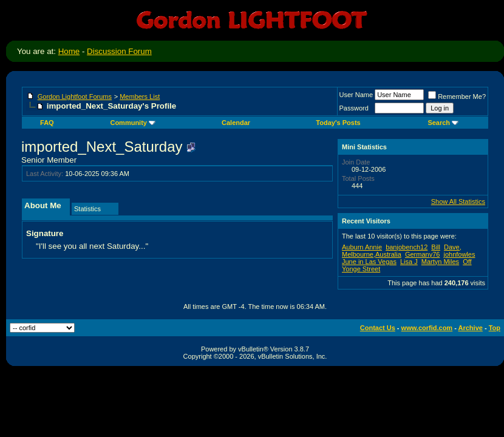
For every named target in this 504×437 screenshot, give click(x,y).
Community (133, 123)
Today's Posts (338, 123)
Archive (471, 328)
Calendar (236, 123)
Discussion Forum (119, 51)
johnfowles (459, 254)
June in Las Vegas (369, 262)
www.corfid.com (427, 328)
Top (495, 328)
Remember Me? (457, 97)
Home (69, 51)
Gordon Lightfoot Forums (75, 97)
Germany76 (422, 254)
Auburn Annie (362, 247)
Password (354, 108)
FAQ (47, 123)
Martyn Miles (440, 262)
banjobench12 (407, 247)
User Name (356, 95)
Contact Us (378, 328)
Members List (140, 97)
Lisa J (409, 262)
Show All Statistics (458, 202)
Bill (436, 247)
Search (443, 123)
